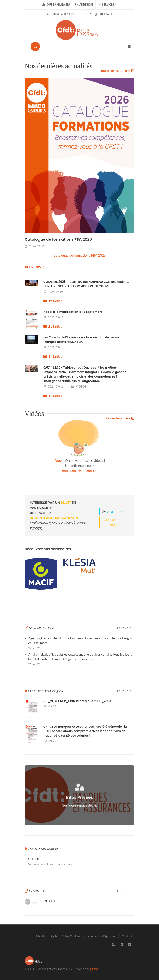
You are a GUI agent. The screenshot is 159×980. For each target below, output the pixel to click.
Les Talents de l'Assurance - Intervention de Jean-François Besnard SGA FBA (81, 340)
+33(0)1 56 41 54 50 (60, 14)
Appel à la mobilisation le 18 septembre (73, 312)
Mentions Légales (47, 936)
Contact (127, 936)
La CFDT (49, 901)
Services (107, 5)
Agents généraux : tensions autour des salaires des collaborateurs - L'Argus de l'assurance (80, 643)
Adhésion (84, 5)
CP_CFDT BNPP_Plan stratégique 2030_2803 (77, 701)
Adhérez (112, 512)
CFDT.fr (50, 861)
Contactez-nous (114, 522)
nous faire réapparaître (79, 471)
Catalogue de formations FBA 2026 (58, 239)
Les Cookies (73, 936)
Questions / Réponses (101, 936)
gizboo (94, 969)
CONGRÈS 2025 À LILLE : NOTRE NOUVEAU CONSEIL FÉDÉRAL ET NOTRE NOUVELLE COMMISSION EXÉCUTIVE (86, 284)
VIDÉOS (81, 387)
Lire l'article (34, 267)
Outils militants (56, 5)
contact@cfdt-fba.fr (96, 14)
